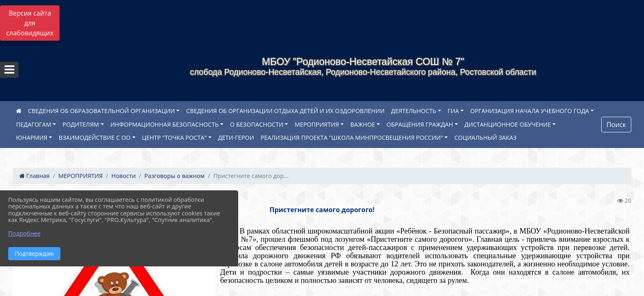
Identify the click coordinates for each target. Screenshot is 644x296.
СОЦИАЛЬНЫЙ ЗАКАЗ (485, 138)
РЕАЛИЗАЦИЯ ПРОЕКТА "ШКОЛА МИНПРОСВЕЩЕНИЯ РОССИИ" (352, 138)
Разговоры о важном (175, 176)
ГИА (453, 111)
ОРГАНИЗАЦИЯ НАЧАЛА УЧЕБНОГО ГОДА (530, 111)
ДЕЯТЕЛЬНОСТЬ (414, 111)
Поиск (616, 125)
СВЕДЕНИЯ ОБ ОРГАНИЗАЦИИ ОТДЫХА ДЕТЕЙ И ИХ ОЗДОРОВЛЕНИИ (285, 111)
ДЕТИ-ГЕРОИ (236, 138)
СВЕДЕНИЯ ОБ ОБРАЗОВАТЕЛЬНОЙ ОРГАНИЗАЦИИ (101, 111)
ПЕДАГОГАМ (34, 124)
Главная (34, 176)
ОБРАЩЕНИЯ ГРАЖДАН (420, 124)
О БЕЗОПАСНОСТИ (257, 124)
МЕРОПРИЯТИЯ (317, 124)
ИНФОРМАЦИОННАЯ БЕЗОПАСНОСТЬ (165, 124)
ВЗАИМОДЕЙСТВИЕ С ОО (95, 138)
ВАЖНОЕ (363, 124)
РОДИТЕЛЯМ (81, 124)
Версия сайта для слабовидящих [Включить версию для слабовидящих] (30, 23)
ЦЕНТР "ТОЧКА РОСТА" (175, 138)
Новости (123, 176)
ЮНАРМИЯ (32, 138)
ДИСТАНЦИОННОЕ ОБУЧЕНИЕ (508, 124)
